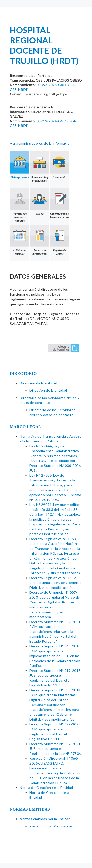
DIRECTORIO (23, 373)
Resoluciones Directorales (51, 826)
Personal (39, 202)
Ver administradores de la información (41, 143)
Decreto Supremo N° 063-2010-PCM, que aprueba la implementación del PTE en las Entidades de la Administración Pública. (56, 656)
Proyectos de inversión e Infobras (20, 205)
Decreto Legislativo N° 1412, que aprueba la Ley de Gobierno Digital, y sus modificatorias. (55, 583)
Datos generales (20, 165)
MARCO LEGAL (26, 427)
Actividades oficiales (20, 240)
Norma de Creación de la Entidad (46, 788)
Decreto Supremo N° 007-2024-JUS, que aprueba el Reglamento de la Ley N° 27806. (56, 749)
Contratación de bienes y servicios (59, 203)
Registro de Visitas (59, 240)
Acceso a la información (39, 240)
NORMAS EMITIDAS (30, 809)
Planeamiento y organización (39, 167)
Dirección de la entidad (39, 383)
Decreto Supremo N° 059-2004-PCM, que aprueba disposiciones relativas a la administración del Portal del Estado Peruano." (56, 631)
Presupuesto (59, 165)
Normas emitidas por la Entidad (45, 819)
